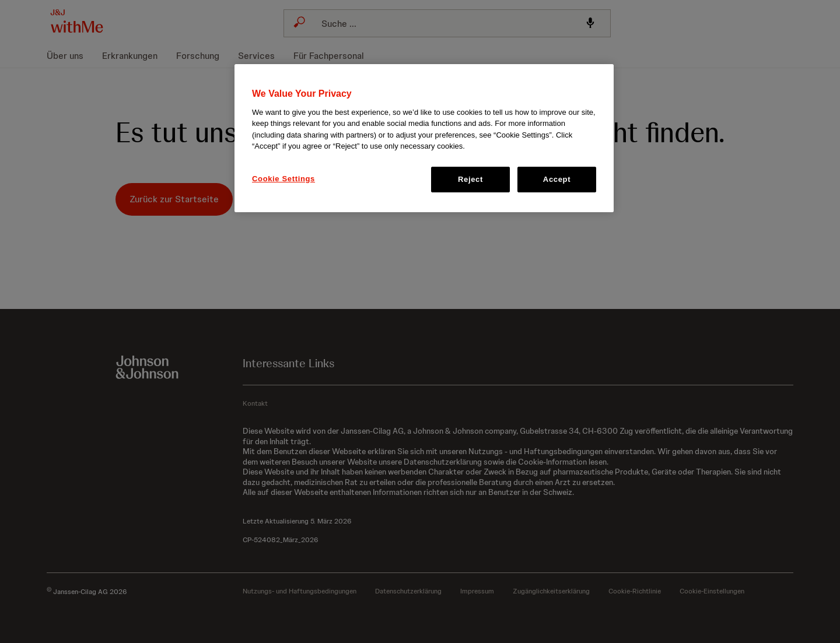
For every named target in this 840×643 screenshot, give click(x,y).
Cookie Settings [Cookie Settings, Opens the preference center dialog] (283, 179)
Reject (470, 179)
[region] (424, 138)
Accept (557, 179)
